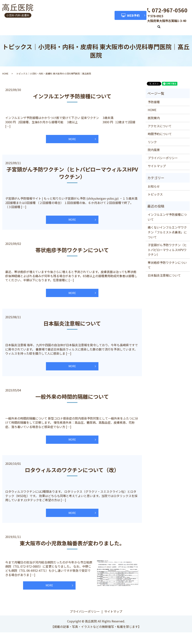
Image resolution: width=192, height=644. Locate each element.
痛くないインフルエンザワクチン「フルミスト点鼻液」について (167, 228)
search (160, 25)
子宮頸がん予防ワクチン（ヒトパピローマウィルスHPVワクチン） (72, 171)
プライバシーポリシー (163, 154)
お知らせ (154, 182)
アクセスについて (78, 25)
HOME (38, 25)
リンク (148, 25)
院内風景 (132, 25)
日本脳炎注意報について (72, 326)
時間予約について (108, 25)
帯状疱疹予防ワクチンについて (72, 250)
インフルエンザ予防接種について (72, 92)
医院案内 (54, 25)
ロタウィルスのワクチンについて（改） (72, 477)
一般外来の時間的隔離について (72, 401)
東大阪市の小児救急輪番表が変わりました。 (72, 553)
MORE (72, 136)
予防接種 (154, 98)
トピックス (155, 190)
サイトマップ (157, 162)
